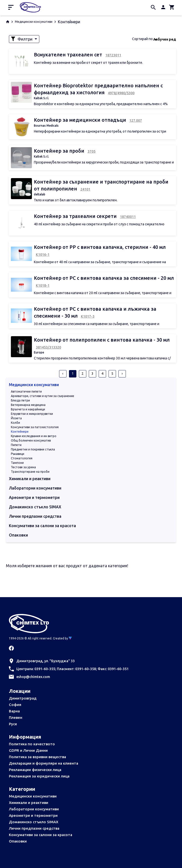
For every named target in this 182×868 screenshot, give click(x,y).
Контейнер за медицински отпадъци (81, 120)
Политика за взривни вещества (37, 757)
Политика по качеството (32, 744)
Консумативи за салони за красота (41, 835)
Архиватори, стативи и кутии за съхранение (43, 396)
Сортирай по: (143, 39)
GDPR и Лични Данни (28, 750)
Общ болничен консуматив (31, 440)
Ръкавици (18, 454)
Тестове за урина (23, 467)
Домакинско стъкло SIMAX (34, 822)
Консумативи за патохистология (35, 427)
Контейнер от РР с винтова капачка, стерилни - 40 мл (100, 247)
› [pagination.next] (122, 374)
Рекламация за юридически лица (39, 776)
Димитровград (23, 698)
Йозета (16, 418)
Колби (15, 423)
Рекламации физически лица (35, 770)
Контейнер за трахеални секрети (76, 216)
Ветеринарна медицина (28, 405)
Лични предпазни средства (34, 828)
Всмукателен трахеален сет (69, 55)
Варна (14, 711)
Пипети (16, 445)
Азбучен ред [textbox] (165, 39)
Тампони (17, 463)
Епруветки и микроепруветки (32, 414)
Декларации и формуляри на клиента (44, 763)
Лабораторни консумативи (34, 809)
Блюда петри (20, 400)
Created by (62, 638)
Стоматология (22, 458)
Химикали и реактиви (29, 803)
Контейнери (20, 432)
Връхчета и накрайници (28, 409)
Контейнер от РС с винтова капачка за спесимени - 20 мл (104, 278)
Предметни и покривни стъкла (33, 449)
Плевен (16, 717)
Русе (13, 724)
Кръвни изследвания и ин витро (34, 436)
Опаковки (18, 841)
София (15, 705)
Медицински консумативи (34, 22)
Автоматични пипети (26, 391)
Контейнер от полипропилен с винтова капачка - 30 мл (102, 340)
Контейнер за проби (60, 151)
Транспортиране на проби (30, 472)
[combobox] (165, 39)
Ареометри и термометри (33, 815)
